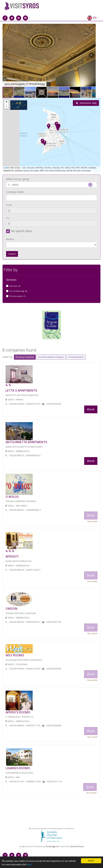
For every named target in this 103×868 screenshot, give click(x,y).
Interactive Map (86, 103)
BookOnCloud (77, 846)
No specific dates (22, 231)
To (8, 218)
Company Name (15, 192)
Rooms (10, 239)
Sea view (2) (15, 286)
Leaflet (6, 168)
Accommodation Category (51, 357)
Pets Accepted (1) (18, 296)
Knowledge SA (52, 846)
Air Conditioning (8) (18, 291)
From (9, 205)
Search (12, 254)
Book (91, 409)
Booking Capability (25, 357)
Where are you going (18, 179)
